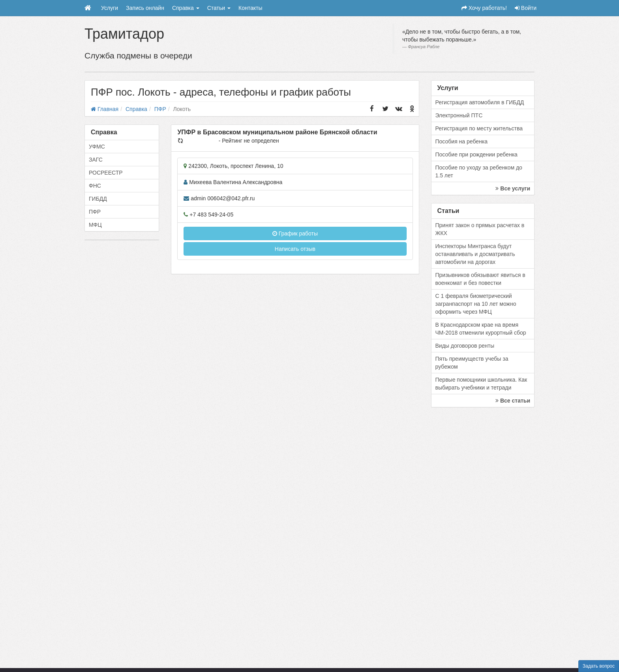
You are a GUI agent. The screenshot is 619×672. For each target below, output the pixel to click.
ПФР (95, 212)
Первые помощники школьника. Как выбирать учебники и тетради (481, 384)
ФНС (95, 186)
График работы (295, 233)
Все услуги (513, 188)
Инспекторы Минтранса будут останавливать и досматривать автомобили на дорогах (475, 254)
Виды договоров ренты (465, 346)
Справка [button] (186, 8)
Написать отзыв (295, 249)
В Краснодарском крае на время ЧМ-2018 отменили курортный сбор (481, 329)
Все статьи (513, 401)
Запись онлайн (145, 8)
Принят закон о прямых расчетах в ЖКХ (480, 229)
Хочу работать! (484, 8)
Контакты (250, 8)
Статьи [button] (219, 8)
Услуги (110, 8)
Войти (526, 8)
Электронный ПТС (459, 115)
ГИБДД (98, 199)
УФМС (97, 147)
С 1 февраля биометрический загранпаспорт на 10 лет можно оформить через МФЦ (476, 304)
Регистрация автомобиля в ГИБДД (480, 102)
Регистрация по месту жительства (479, 128)
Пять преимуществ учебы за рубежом (472, 363)
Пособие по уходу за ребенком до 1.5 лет (479, 171)
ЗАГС (96, 160)
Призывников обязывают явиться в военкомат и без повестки (480, 279)
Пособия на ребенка (462, 141)
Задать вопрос (599, 666)
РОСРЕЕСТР (106, 173)
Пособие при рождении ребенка (476, 154)
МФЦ (95, 225)
